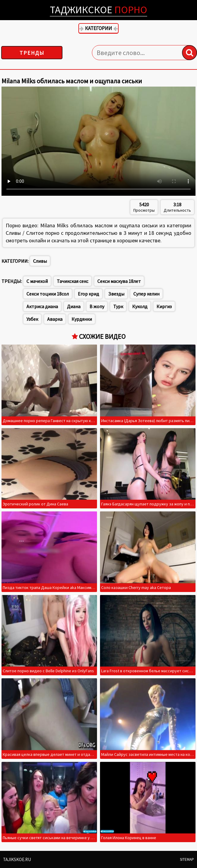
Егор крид (88, 294)
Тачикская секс (73, 281)
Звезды (116, 294)
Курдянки (82, 319)
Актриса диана (42, 306)
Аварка (55, 319)
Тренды (32, 53)
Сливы (40, 261)
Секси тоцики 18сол (48, 294)
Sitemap (187, 859)
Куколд (140, 306)
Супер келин (146, 294)
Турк (118, 306)
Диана (74, 306)
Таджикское (98, 10)
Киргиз (164, 306)
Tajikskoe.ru (17, 859)
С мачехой (37, 281)
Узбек (32, 319)
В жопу (97, 306)
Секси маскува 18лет (119, 281)
